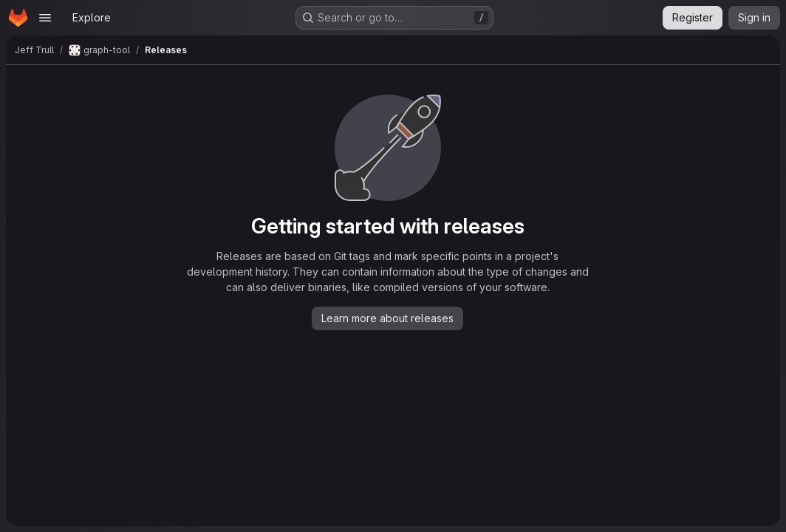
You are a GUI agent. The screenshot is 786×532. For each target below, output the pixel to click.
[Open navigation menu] (45, 18)
